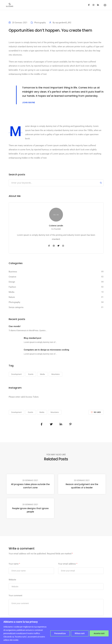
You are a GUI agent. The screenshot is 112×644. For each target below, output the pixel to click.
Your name (14, 564)
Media (11, 292)
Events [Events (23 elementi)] (31, 374)
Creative (12, 277)
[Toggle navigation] (105, 5)
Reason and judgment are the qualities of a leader (82, 486)
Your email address (68, 564)
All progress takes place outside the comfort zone (30, 486)
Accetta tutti (99, 633)
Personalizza (60, 633)
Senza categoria (16, 307)
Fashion (12, 287)
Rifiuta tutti (80, 633)
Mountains (55, 412)
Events (31, 412)
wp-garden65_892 (63, 23)
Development (16, 412)
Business (13, 272)
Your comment (15, 596)
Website (12, 580)
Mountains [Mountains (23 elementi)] (56, 374)
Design (12, 282)
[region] (56, 631)
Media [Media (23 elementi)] (42, 374)
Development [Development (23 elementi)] (16, 374)
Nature (12, 297)
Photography (40, 23)
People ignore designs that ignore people (30, 510)
